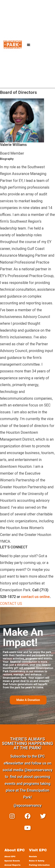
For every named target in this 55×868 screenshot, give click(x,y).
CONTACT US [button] (11, 604)
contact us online (35, 597)
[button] (29, 45)
